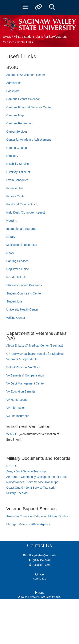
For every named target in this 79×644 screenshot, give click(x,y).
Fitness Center (16, 196)
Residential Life (16, 277)
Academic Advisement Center (26, 75)
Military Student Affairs (28, 37)
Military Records (17, 493)
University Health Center (22, 309)
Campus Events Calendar (23, 99)
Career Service (16, 132)
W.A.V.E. (13, 434)
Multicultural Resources (22, 245)
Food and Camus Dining (22, 204)
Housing (12, 220)
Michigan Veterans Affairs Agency (28, 524)
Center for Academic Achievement (29, 140)
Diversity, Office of (18, 172)
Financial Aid (15, 188)
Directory (12, 156)
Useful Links (25, 42)
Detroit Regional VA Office (23, 367)
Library (11, 237)
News (10, 253)
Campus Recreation (19, 123)
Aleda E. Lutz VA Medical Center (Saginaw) (35, 346)
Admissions (14, 83)
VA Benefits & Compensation (25, 375)
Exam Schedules (17, 180)
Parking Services (17, 261)
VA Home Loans (17, 400)
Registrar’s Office (18, 269)
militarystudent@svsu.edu (42, 555)
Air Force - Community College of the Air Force (37, 477)
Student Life (14, 301)
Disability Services (18, 164)
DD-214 (11, 466)
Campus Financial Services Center (29, 107)
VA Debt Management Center (25, 383)
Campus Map (15, 115)
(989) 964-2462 (42, 560)
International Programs (21, 229)
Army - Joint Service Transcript (26, 471)
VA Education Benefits (21, 391)
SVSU (7, 37)
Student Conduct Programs (24, 285)
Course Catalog (17, 148)
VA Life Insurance (18, 416)
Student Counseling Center (24, 293)
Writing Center (16, 318)
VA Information (16, 408)
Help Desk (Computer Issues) (26, 212)
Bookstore (13, 91)
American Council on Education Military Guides (37, 516)
